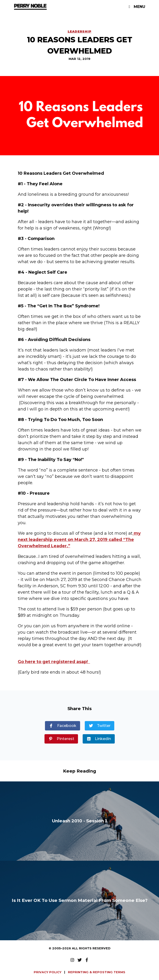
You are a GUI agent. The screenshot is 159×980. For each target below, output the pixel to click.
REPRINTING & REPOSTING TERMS (97, 972)
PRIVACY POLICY (48, 972)
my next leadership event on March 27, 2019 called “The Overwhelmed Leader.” (79, 540)
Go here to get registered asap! (54, 662)
